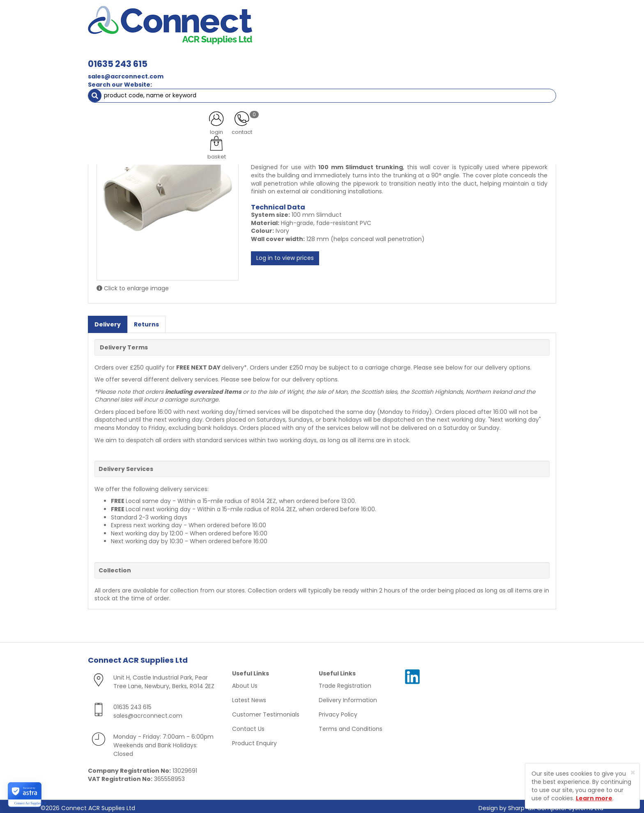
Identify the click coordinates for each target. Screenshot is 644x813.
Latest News (249, 697)
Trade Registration (345, 682)
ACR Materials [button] (116, 57)
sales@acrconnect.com (241, 32)
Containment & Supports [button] (190, 57)
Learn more (594, 798)
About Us (245, 682)
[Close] (633, 773)
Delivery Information (348, 697)
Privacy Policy (338, 711)
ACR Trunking (124, 74)
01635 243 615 (233, 20)
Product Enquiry (254, 740)
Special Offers (529, 57)
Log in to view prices (285, 255)
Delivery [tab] (108, 321)
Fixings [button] (371, 57)
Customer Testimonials (266, 711)
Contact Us (248, 726)
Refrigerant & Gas (267, 57)
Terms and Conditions (351, 726)
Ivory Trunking (173, 74)
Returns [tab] (146, 321)
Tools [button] (450, 57)
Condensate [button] (325, 57)
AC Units (484, 57)
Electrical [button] (411, 57)
